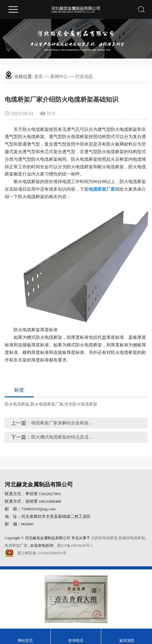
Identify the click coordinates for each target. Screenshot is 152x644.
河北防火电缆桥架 (81, 404)
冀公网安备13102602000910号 (42, 553)
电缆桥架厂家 (16, 546)
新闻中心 (59, 77)
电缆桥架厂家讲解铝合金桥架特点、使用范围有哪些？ (64, 423)
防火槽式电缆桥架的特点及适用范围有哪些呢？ (64, 437)
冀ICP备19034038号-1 (75, 546)
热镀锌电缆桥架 (132, 538)
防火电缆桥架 (17, 404)
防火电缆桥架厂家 (47, 404)
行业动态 (84, 77)
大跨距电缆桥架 (104, 538)
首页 (38, 77)
